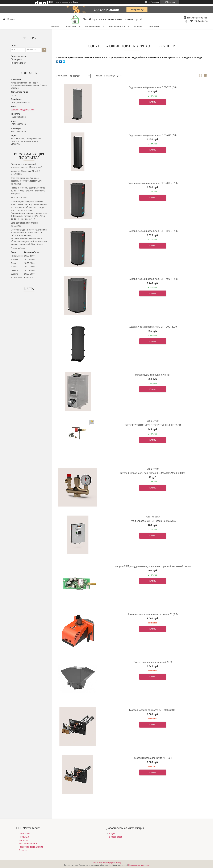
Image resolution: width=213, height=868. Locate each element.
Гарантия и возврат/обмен (32, 847)
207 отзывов (154, 2)
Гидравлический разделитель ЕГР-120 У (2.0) (153, 231)
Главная (55, 26)
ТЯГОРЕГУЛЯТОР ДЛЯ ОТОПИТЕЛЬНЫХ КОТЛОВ (153, 425)
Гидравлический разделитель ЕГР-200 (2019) (153, 327)
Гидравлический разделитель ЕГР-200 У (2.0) (153, 183)
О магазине (24, 834)
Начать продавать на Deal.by (67, 2)
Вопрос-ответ (116, 837)
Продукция (71, 26)
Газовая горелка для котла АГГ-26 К (153, 758)
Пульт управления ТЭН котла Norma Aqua (153, 521)
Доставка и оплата (28, 843)
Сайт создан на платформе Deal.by (107, 863)
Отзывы (138, 26)
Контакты (154, 26)
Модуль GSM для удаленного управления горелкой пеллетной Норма (153, 566)
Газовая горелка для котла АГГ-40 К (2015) (153, 710)
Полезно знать (93, 26)
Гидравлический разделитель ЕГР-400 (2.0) (153, 135)
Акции (112, 834)
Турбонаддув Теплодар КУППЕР (153, 375)
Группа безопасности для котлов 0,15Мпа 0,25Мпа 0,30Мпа (153, 473)
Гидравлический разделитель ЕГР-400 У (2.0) (153, 279)
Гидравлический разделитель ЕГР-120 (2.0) (153, 87)
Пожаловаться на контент (139, 865)
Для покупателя (117, 26)
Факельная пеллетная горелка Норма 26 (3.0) (153, 614)
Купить (153, 102)
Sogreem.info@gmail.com (23, 110)
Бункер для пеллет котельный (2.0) (153, 662)
